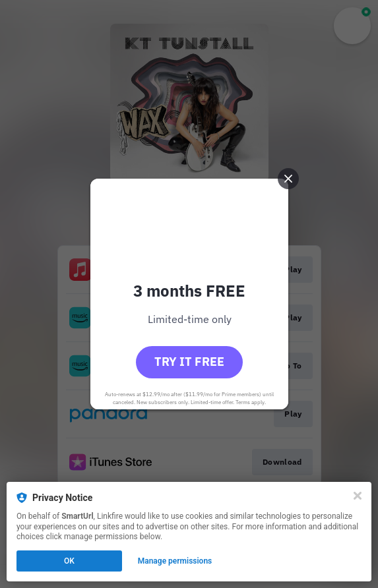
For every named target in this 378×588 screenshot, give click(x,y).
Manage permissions (175, 561)
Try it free (189, 362)
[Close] (358, 496)
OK (69, 561)
